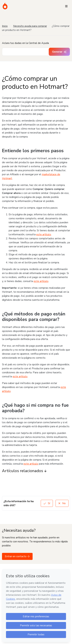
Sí (47, 503)
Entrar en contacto (17, 556)
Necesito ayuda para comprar (30, 26)
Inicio (5, 26)
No (62, 503)
